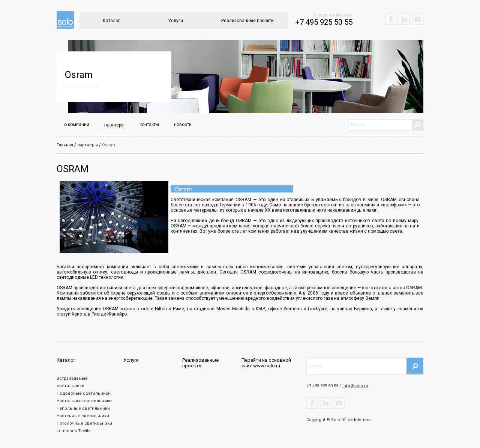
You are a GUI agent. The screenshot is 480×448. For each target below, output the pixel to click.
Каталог (111, 21)
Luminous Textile (74, 431)
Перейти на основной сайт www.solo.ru (266, 363)
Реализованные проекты (248, 21)
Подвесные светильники (84, 393)
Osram (109, 145)
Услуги (175, 21)
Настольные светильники (84, 401)
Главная (65, 145)
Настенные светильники (83, 416)
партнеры (114, 125)
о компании (77, 125)
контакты (149, 125)
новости (183, 125)
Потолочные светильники (84, 423)
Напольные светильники (83, 408)
